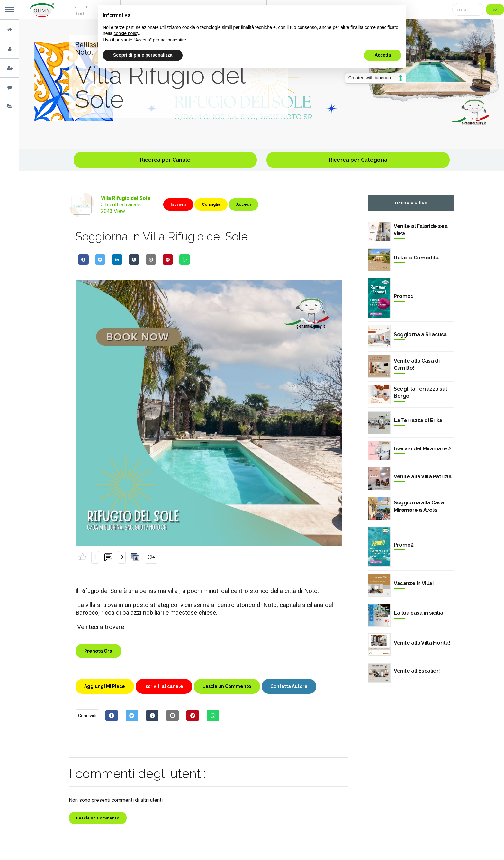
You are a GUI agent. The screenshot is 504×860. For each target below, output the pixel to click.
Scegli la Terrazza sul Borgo (420, 392)
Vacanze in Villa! (414, 583)
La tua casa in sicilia (418, 613)
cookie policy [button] (126, 33)
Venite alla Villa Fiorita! (422, 643)
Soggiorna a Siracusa (420, 335)
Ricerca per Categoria (358, 160)
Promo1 (404, 296)
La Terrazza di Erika (418, 420)
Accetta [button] (383, 55)
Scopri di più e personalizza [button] (143, 55)
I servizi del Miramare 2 (422, 449)
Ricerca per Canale (165, 160)
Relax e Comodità (416, 258)
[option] (262, 84)
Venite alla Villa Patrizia (423, 477)
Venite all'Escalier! (417, 671)
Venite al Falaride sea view (421, 230)
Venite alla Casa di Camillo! (417, 364)
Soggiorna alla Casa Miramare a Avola (419, 506)
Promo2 (404, 545)
